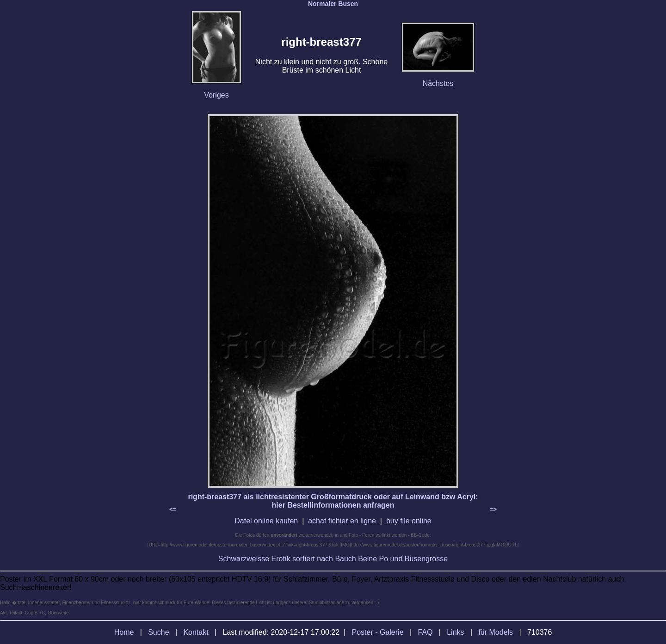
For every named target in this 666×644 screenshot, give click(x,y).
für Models (496, 632)
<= (173, 509)
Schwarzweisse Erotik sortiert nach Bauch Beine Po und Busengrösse (333, 559)
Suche (158, 632)
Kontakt (196, 632)
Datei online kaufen (266, 521)
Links (455, 632)
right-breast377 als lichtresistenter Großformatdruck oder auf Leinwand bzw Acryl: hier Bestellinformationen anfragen (333, 501)
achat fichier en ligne (342, 521)
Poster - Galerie (378, 632)
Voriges (216, 95)
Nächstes (438, 83)
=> (493, 509)
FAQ (425, 632)
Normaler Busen (333, 4)
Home (124, 632)
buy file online (409, 521)
